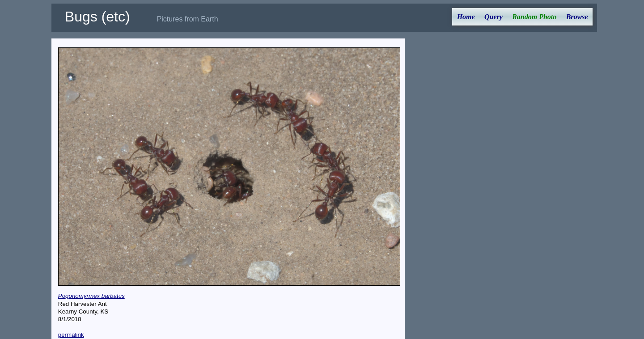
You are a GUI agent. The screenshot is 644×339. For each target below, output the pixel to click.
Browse (577, 17)
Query (494, 17)
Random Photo (534, 17)
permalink (71, 335)
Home (466, 17)
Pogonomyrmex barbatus (91, 296)
